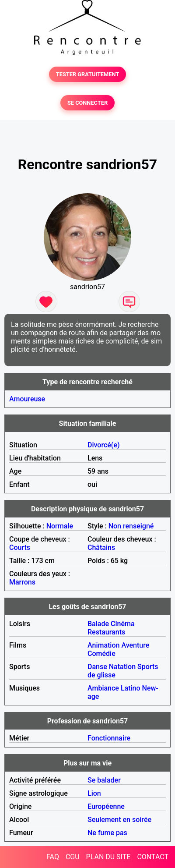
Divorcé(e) (104, 445)
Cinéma (123, 624)
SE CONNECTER (87, 103)
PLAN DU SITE (108, 857)
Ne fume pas (107, 833)
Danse (97, 667)
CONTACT (153, 857)
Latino (131, 688)
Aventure (135, 645)
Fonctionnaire (109, 738)
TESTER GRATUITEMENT (88, 74)
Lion (94, 793)
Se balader (104, 780)
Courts (20, 547)
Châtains (101, 547)
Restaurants (106, 632)
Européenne (106, 806)
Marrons (22, 582)
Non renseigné (131, 526)
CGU (73, 857)
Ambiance (103, 688)
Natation (122, 667)
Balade (98, 624)
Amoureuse (27, 399)
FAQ (53, 857)
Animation (103, 645)
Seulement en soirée (119, 820)
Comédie (101, 654)
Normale (60, 526)
